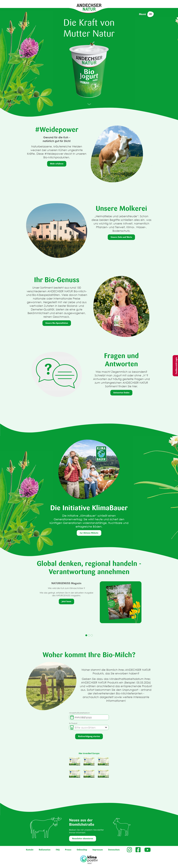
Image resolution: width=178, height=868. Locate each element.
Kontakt (30, 850)
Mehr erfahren (57, 164)
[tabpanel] (89, 602)
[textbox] (85, 728)
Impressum (98, 850)
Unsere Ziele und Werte (121, 237)
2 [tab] (89, 635)
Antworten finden (121, 393)
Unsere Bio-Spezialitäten (57, 323)
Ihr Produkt (73, 723)
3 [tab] (92, 635)
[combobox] (89, 728)
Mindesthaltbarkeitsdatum (79, 713)
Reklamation (45, 850)
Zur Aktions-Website (89, 533)
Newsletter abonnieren (83, 839)
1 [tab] (86, 635)
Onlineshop (82, 850)
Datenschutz (114, 850)
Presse (68, 850)
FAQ (58, 850)
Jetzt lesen (66, 601)
